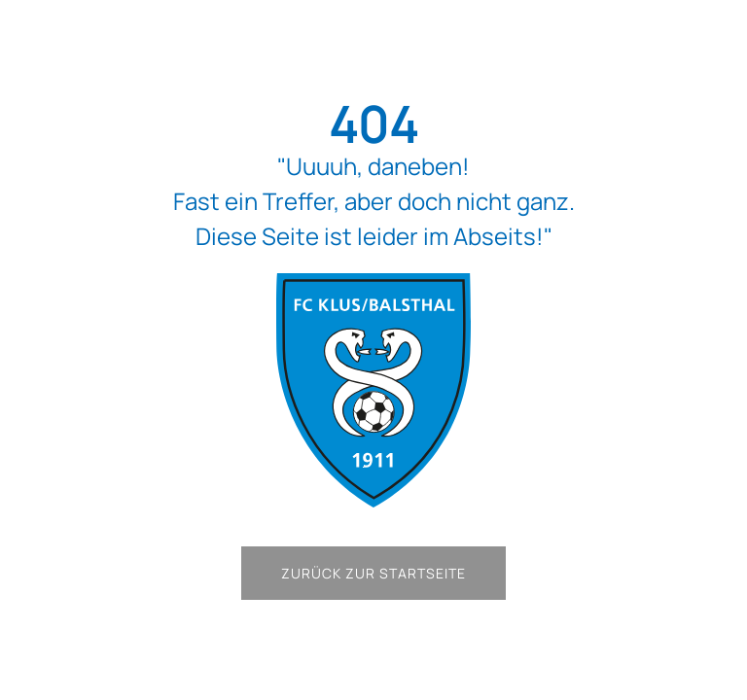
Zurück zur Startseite (373, 573)
